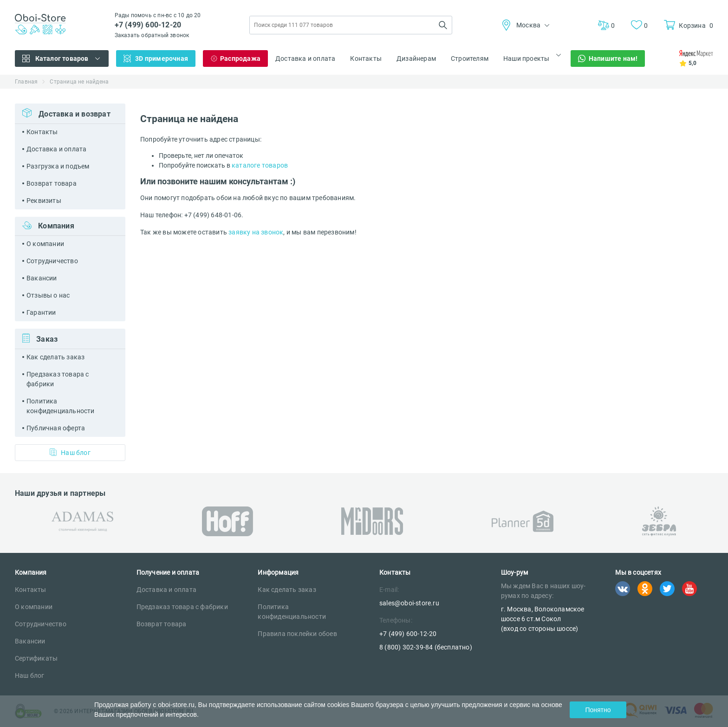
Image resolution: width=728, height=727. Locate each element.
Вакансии (42, 278)
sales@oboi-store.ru (409, 603)
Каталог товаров (62, 58)
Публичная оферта (56, 428)
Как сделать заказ (55, 357)
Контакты (366, 58)
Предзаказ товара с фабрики (58, 379)
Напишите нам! (613, 58)
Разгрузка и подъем (58, 166)
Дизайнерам (416, 58)
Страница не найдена (79, 82)
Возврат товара (52, 183)
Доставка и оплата (305, 58)
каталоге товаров (260, 165)
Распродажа (240, 58)
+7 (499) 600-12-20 (148, 25)
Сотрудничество (52, 261)
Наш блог (70, 452)
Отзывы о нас (48, 295)
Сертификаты (36, 658)
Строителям (470, 58)
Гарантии (41, 312)
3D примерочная (162, 58)
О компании (45, 244)
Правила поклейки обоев (297, 634)
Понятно (598, 710)
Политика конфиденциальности (61, 406)
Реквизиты (44, 201)
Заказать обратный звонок (152, 35)
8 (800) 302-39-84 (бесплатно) (426, 647)
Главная (26, 82)
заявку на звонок (256, 232)
